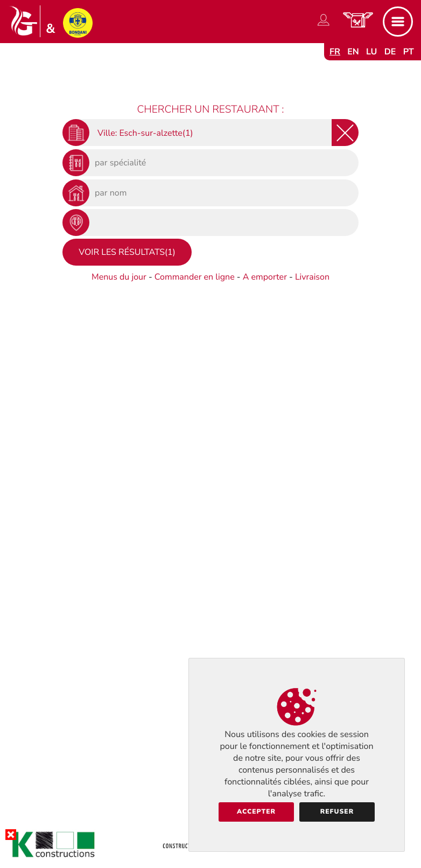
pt (409, 52)
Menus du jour (119, 277)
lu (371, 52)
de (390, 52)
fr (335, 52)
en (353, 52)
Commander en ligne (195, 277)
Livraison (312, 277)
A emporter (265, 277)
